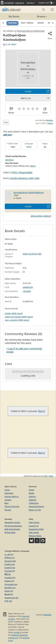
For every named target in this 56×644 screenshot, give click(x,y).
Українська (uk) (11, 598)
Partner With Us (12, 497)
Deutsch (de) (10, 561)
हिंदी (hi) (8, 574)
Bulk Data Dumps (12, 529)
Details (41, 23)
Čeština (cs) (10, 558)
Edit (6, 122)
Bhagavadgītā (26, 172)
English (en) (10, 564)
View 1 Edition (27, 23)
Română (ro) (10, 588)
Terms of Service (12, 506)
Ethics (15, 172)
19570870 (27, 291)
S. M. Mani (11, 44)
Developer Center (12, 522)
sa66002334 (28, 287)
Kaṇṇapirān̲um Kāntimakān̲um (34, 31)
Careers (8, 500)
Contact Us (34, 526)
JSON (51, 476)
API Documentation (13, 526)
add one (7, 135)
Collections (34, 503)
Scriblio (8, 313)
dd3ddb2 (47, 615)
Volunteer (9, 493)
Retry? (33, 166)
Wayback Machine (20, 635)
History (50, 123)
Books (32, 493)
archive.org (13, 638)
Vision (7, 490)
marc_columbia (11, 320)
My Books (14, 16)
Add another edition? (41, 216)
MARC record (17, 313)
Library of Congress (13, 317)
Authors (32, 497)
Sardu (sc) (9, 591)
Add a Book (34, 532)
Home (32, 490)
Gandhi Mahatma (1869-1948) (25, 178)
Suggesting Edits (36, 529)
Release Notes (35, 536)
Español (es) (10, 568)
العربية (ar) (9, 554)
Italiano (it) (9, 581)
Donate (31, 3)
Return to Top (35, 510)
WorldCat (9, 160)
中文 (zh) (8, 601)
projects (17, 632)
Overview (12, 23)
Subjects (33, 500)
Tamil (29, 147)
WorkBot (50, 120)
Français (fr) (10, 571)
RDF (46, 476)
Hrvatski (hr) (10, 578)
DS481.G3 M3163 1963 (32, 254)
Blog (6, 503)
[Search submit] (43, 9)
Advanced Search (37, 506)
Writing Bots (10, 532)
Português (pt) (11, 584)
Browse (38, 16)
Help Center (34, 522)
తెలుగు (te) (9, 594)
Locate (28, 91)
